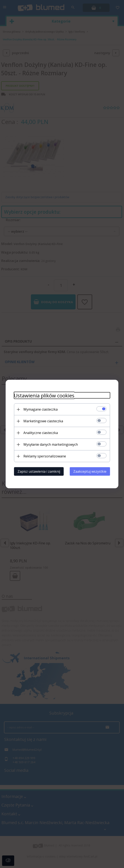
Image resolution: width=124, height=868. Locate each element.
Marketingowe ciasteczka (43, 421)
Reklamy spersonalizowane (45, 456)
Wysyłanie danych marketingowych (51, 444)
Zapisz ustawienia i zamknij (39, 471)
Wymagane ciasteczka (40, 409)
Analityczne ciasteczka (41, 433)
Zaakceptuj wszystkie (90, 471)
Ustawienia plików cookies (44, 395)
